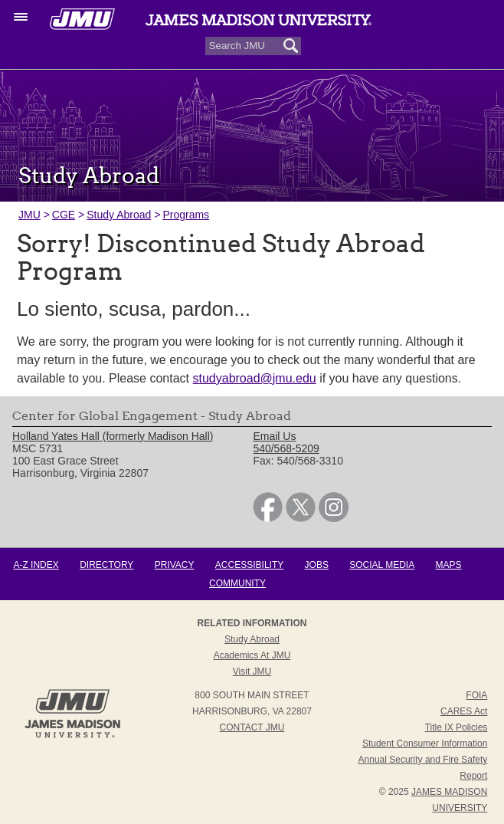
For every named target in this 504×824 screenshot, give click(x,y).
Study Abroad (119, 215)
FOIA (476, 695)
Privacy (175, 565)
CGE (64, 215)
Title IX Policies (457, 727)
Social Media (382, 565)
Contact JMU (252, 727)
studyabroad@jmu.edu (254, 378)
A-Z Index (36, 565)
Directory (106, 565)
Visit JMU (252, 671)
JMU (29, 215)
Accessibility (249, 565)
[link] (268, 518)
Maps (449, 565)
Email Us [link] (274, 436)
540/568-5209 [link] (286, 448)
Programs (186, 215)
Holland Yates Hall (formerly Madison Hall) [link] (113, 436)
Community (237, 583)
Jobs (317, 565)
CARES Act (464, 711)
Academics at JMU (252, 655)
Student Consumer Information (425, 744)
